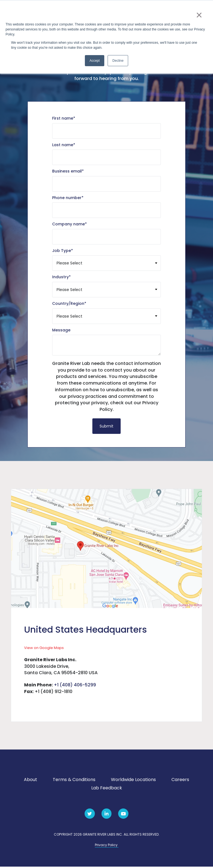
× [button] (199, 15)
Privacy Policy (107, 846)
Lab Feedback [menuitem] (107, 789)
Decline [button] (118, 61)
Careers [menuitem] (180, 781)
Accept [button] (95, 61)
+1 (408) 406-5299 (75, 686)
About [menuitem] (31, 781)
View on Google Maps (44, 649)
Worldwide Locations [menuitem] (133, 781)
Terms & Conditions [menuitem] (74, 781)
